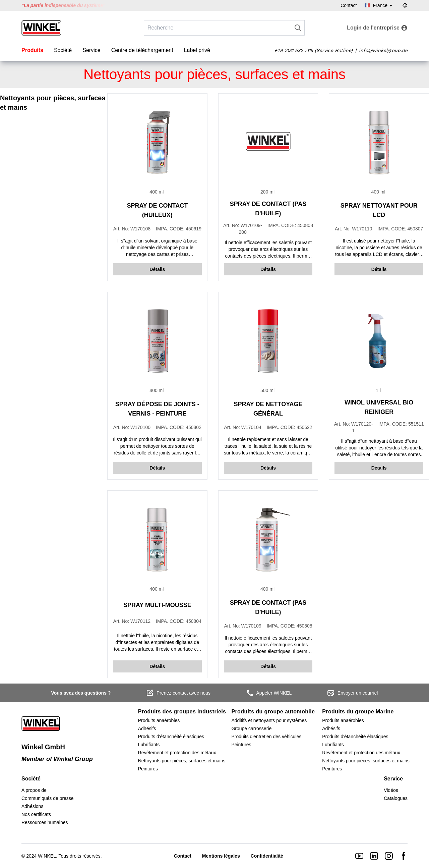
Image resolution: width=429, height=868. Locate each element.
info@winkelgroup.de (383, 50)
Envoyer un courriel (352, 693)
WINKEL (47, 856)
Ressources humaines (45, 822)
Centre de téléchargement (142, 50)
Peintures (148, 769)
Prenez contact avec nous (178, 693)
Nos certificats (36, 814)
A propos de (34, 790)
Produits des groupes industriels (182, 712)
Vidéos (391, 790)
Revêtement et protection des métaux (177, 753)
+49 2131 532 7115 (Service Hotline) (313, 50)
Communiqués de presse (48, 798)
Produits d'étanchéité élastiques (171, 737)
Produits (32, 50)
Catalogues (396, 798)
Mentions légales (221, 856)
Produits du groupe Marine (358, 712)
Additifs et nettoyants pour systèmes (269, 720)
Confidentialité (267, 856)
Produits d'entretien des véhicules (266, 737)
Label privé (197, 50)
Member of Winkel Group (57, 759)
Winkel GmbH (43, 747)
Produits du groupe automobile (273, 712)
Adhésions (32, 806)
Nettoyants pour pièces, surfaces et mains (182, 761)
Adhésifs (147, 728)
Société (63, 50)
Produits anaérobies (159, 720)
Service (91, 50)
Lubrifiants (149, 745)
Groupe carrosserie (251, 728)
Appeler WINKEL (269, 693)
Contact (349, 5)
